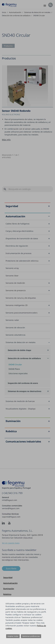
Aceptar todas (13, 636)
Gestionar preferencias (31, 636)
